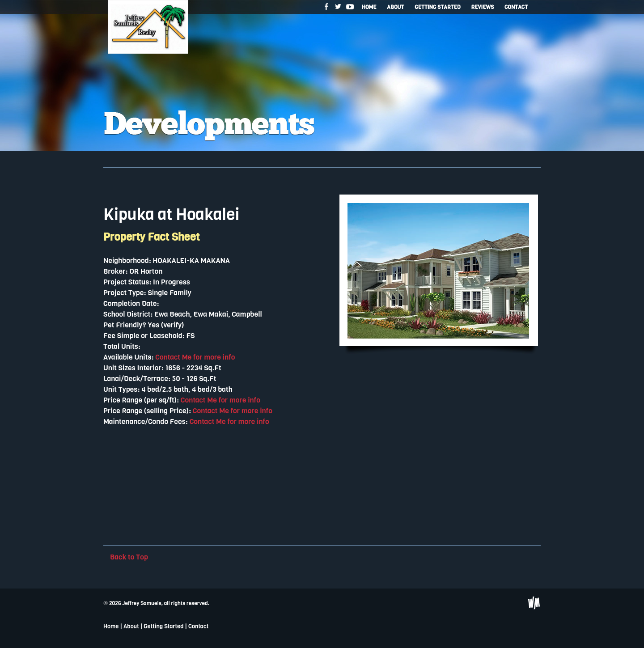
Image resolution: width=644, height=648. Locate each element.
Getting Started (438, 7)
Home (369, 7)
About (395, 7)
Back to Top (129, 557)
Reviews (482, 7)
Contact (516, 7)
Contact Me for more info (195, 357)
